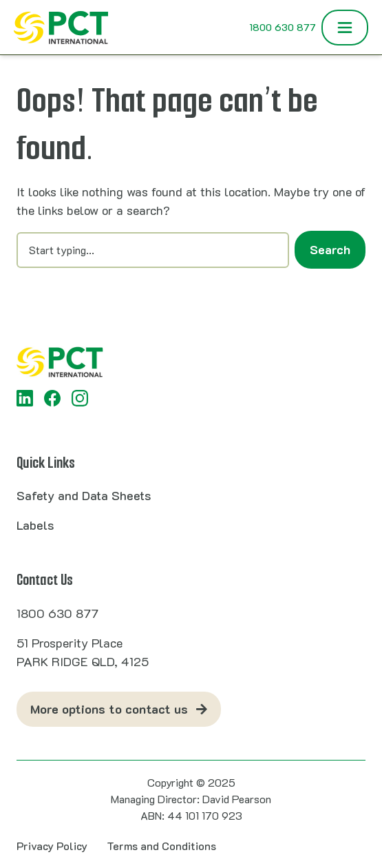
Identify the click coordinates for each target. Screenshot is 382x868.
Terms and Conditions (161, 846)
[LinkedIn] (25, 398)
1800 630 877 (283, 27)
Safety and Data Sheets (84, 495)
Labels (35, 525)
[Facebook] (52, 398)
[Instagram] (80, 398)
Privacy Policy (52, 846)
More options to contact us (109, 709)
